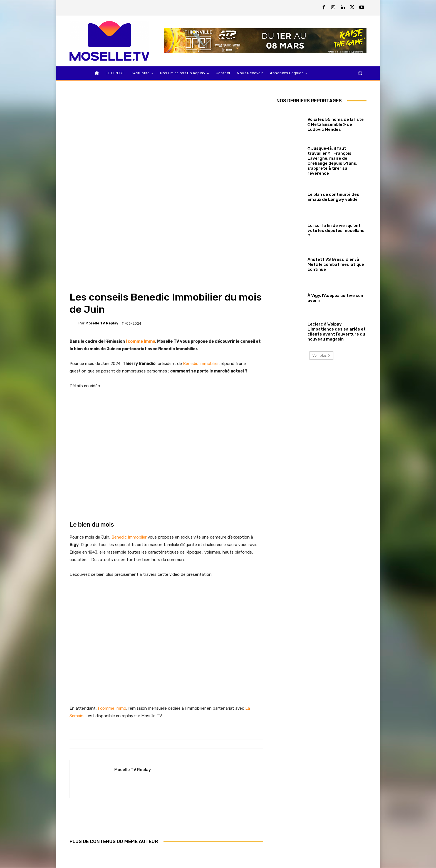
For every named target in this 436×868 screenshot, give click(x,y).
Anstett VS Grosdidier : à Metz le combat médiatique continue (336, 264)
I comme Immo (140, 257)
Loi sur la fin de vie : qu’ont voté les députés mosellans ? (336, 231)
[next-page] (82, 851)
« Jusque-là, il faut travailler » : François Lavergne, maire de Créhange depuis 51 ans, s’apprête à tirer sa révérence (332, 161)
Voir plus (321, 355)
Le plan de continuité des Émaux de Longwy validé (333, 197)
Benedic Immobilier (201, 279)
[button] (360, 73)
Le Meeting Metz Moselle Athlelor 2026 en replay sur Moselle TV (231, 830)
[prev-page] (73, 851)
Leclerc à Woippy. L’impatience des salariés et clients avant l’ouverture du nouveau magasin (337, 332)
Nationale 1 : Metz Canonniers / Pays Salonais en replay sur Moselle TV (166, 830)
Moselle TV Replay (102, 238)
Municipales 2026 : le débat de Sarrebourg (101, 833)
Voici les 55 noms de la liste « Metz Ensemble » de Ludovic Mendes (336, 124)
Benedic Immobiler (129, 452)
